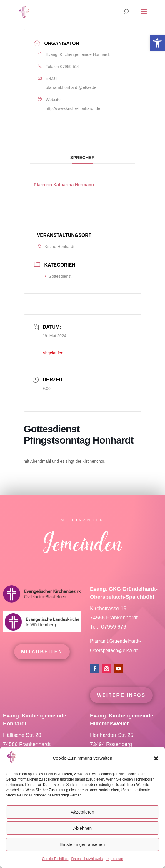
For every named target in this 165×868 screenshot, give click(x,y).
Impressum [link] (114, 859)
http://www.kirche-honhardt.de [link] (73, 108)
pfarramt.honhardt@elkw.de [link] (71, 87)
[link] (157, 43)
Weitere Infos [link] (121, 708)
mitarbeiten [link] (42, 664)
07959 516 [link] (70, 67)
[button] (156, 758)
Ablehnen (82, 828)
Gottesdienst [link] (58, 276)
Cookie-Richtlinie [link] (55, 859)
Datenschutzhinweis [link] (87, 859)
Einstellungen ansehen (83, 844)
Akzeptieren (82, 812)
